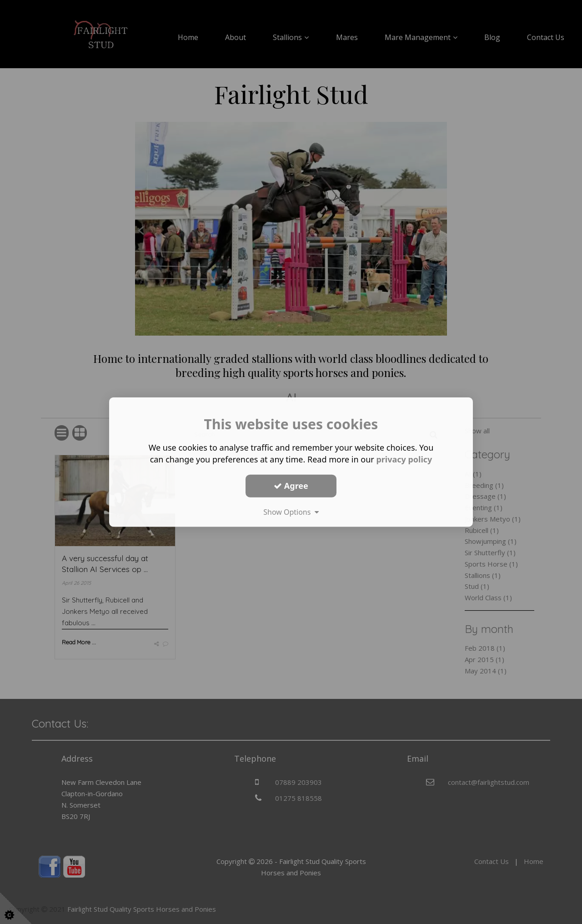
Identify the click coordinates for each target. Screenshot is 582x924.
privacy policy (404, 459)
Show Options (291, 512)
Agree (291, 486)
